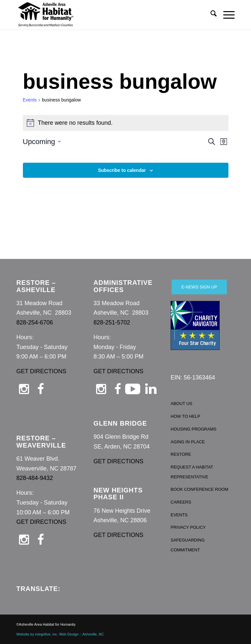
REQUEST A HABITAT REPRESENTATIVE (192, 472)
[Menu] (226, 15)
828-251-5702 (112, 322)
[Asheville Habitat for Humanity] (46, 15)
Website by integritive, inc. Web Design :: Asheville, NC (60, 634)
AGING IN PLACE (188, 442)
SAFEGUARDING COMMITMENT (188, 545)
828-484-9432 (35, 478)
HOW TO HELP (185, 416)
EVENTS (179, 515)
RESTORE (181, 454)
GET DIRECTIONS (41, 371)
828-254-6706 (35, 322)
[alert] (126, 123)
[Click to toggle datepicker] (42, 142)
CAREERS (181, 502)
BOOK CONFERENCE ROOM (199, 489)
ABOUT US (181, 404)
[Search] (210, 15)
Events (30, 100)
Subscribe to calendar (122, 170)
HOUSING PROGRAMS (193, 429)
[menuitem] (210, 15)
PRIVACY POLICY (188, 527)
